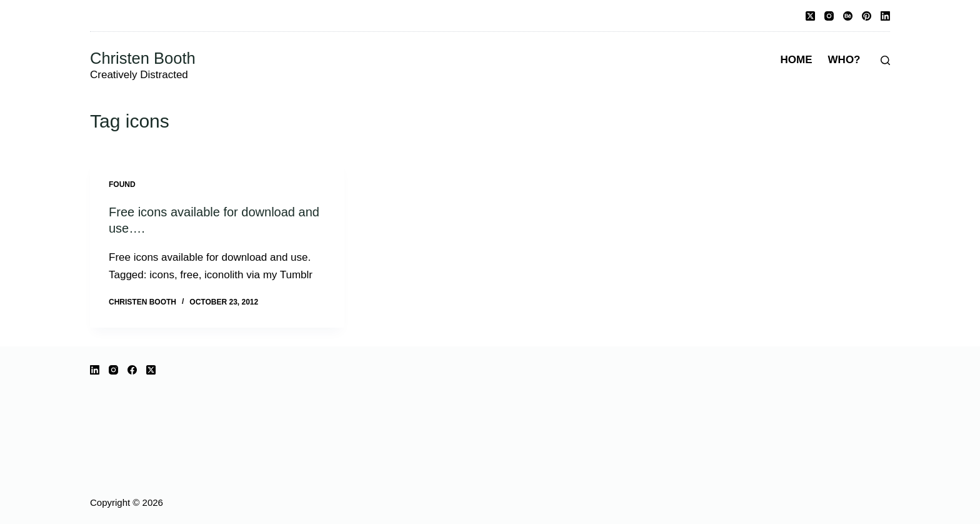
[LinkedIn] (885, 16)
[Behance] (848, 16)
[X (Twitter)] (810, 16)
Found (122, 184)
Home (797, 60)
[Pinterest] (867, 16)
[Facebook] (132, 370)
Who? (844, 60)
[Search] (885, 60)
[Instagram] (829, 16)
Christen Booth (143, 58)
